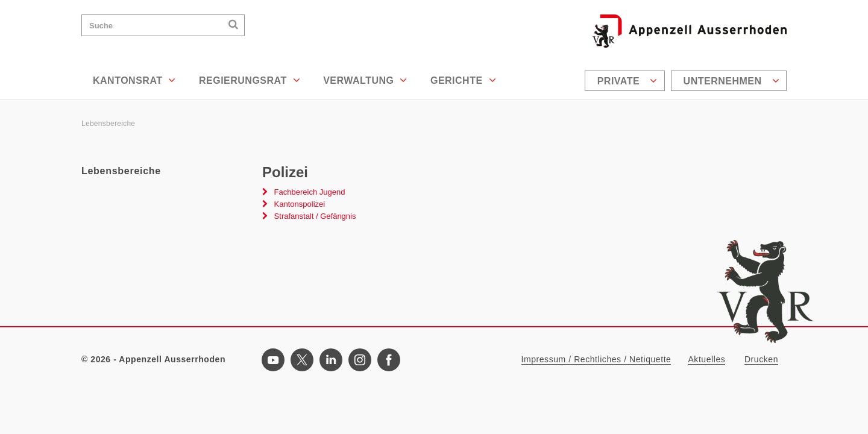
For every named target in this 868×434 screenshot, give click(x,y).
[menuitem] (626, 81)
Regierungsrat (250, 80)
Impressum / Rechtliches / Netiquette (596, 359)
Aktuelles (706, 359)
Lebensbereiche (108, 124)
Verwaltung (365, 80)
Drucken (761, 359)
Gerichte (463, 80)
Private (627, 81)
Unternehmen (731, 81)
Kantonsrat (134, 80)
